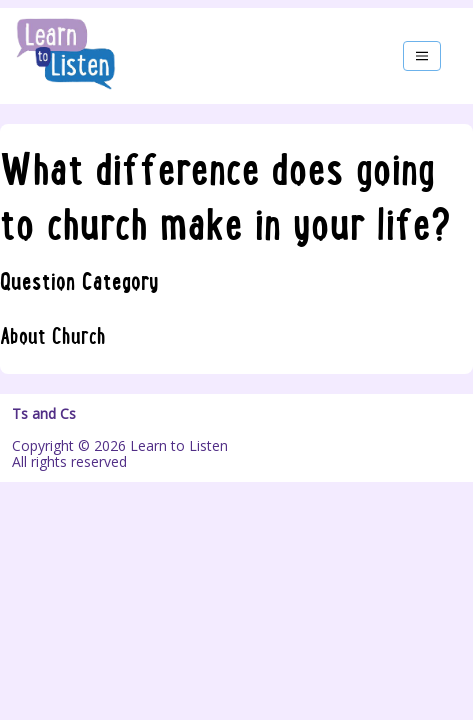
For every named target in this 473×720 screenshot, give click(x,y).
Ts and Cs (44, 414)
